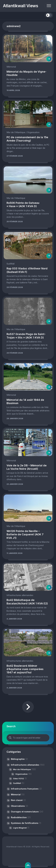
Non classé (17, 800)
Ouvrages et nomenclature (25, 812)
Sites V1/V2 (19, 778)
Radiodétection (19, 817)
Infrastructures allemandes (20, 595)
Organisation (33, 132)
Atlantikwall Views (21, 6)
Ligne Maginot (20, 828)
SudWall (10, 264)
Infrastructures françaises (25, 789)
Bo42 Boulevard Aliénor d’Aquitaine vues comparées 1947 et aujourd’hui (25, 669)
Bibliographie (18, 759)
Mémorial (11, 67)
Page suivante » (28, 707)
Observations (18, 806)
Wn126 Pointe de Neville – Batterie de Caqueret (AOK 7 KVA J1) (25, 534)
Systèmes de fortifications (25, 823)
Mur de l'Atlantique (16, 132)
